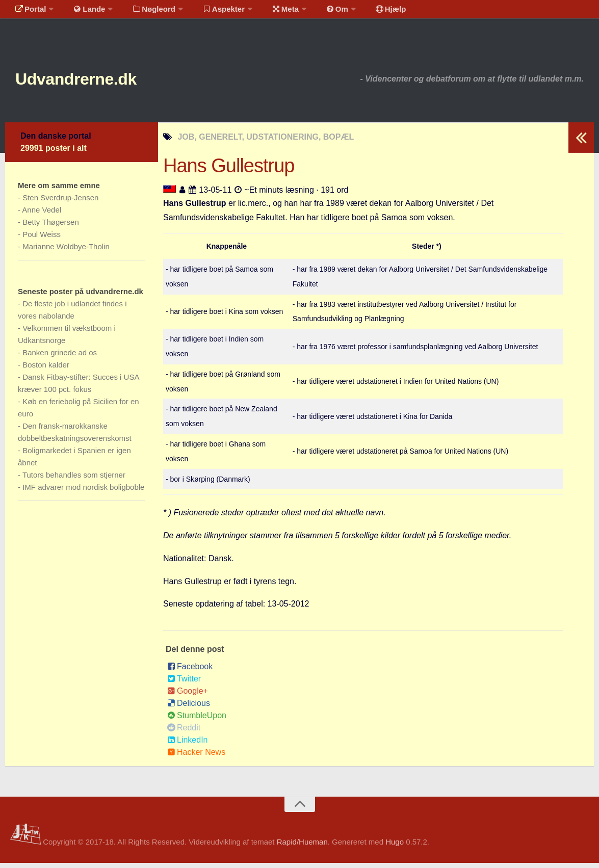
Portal (29, 12)
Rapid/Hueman (302, 847)
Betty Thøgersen (51, 227)
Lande (83, 12)
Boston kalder (46, 370)
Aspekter (211, 12)
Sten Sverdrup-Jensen (60, 203)
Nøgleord (144, 12)
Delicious (189, 708)
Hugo (395, 847)
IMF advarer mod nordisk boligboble (83, 492)
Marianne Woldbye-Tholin (66, 252)
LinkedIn (188, 745)
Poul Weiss (42, 239)
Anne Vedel (42, 215)
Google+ (188, 696)
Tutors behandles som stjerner (74, 480)
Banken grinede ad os (60, 358)
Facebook (190, 672)
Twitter (184, 684)
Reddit (184, 733)
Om (316, 12)
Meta (268, 12)
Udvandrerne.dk (95, 81)
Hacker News (196, 757)
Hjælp (365, 12)
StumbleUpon (197, 720)
